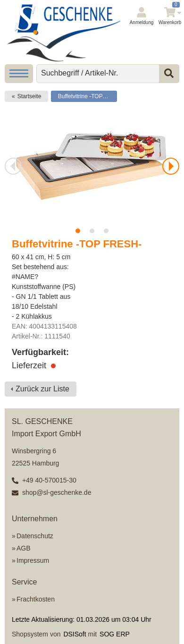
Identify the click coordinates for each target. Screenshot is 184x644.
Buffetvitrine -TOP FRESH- (88, 96)
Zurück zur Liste (42, 389)
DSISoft (75, 634)
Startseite (29, 96)
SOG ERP (115, 634)
